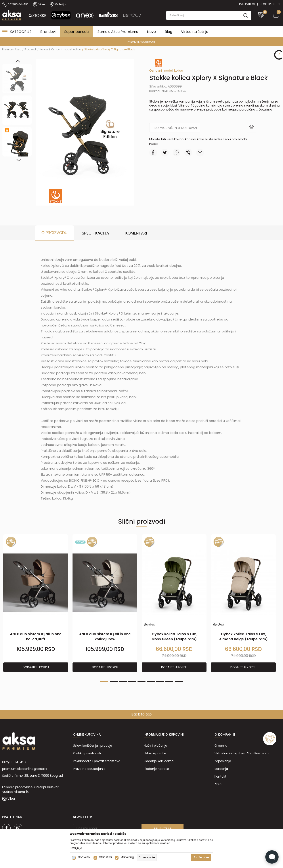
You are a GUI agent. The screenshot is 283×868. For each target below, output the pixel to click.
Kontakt (220, 776)
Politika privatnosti (87, 753)
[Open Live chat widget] (272, 857)
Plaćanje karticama (159, 761)
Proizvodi (31, 49)
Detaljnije (266, 110)
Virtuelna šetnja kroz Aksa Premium (242, 753)
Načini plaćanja (155, 746)
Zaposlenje (223, 761)
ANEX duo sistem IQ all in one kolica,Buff (36, 637)
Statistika (106, 857)
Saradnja (221, 769)
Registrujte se (270, 4)
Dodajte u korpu (36, 667)
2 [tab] (114, 682)
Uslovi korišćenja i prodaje (93, 746)
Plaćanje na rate (156, 769)
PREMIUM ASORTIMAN (141, 42)
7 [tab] (160, 682)
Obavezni (84, 857)
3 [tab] (123, 682)
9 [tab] (179, 682)
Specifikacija (95, 233)
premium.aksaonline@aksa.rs (25, 769)
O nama (221, 746)
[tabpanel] (36, 603)
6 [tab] (151, 682)
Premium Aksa (12, 49)
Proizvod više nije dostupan (175, 128)
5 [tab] (141, 682)
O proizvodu (54, 233)
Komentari (136, 233)
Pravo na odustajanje (89, 769)
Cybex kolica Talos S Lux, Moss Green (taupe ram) (174, 637)
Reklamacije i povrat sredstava (97, 761)
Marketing (127, 857)
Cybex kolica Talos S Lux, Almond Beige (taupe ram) (243, 637)
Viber (11, 799)
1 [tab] (104, 682)
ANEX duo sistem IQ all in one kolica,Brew (105, 637)
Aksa (218, 784)
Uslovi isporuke (155, 753)
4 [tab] (132, 682)
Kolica (44, 49)
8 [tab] (169, 682)
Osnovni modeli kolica (66, 49)
